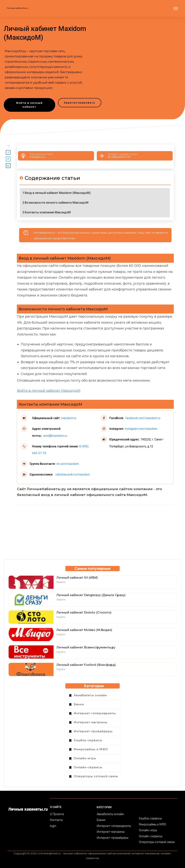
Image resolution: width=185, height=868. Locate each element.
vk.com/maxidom (68, 464)
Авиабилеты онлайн (90, 695)
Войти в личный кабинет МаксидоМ (49, 391)
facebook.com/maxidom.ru (142, 418)
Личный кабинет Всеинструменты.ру (86, 647)
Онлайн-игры (85, 758)
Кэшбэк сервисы (88, 740)
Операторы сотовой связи (96, 776)
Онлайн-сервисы (88, 767)
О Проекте (57, 814)
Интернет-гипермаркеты (95, 713)
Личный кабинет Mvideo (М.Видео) (84, 630)
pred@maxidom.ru (55, 436)
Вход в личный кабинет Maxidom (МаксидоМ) (58, 193)
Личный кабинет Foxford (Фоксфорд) (86, 665)
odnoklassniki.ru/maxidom (72, 475)
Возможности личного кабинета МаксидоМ (57, 203)
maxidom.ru (37, 157)
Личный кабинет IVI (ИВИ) (77, 578)
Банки (79, 704)
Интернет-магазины (91, 722)
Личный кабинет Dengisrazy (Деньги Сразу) (91, 595)
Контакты (56, 820)
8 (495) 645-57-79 (119, 157)
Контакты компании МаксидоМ (48, 212)
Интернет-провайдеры (93, 731)
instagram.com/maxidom (141, 429)
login (53, 826)
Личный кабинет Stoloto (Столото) (84, 613)
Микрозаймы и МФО (91, 749)
